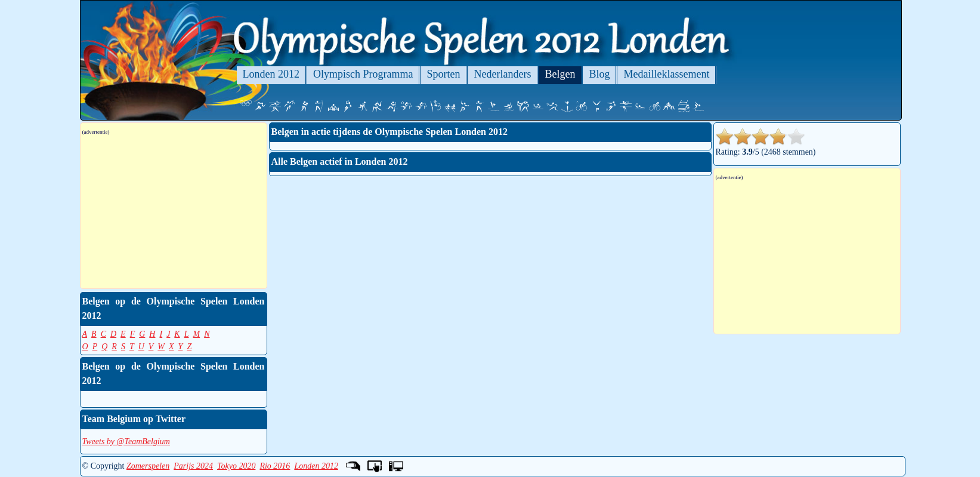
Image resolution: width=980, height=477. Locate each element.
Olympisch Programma (363, 74)
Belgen (560, 74)
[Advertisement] (174, 212)
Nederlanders (502, 74)
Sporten (443, 74)
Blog (599, 74)
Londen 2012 (271, 74)
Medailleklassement (666, 74)
